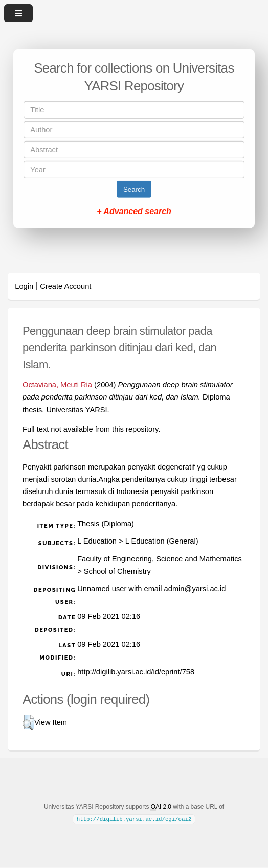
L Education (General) (162, 541)
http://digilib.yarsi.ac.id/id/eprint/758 (136, 672)
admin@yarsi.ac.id (195, 589)
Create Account (65, 286)
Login (24, 286)
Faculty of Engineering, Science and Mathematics (160, 559)
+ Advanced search (134, 211)
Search (134, 189)
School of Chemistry (117, 571)
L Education (97, 541)
